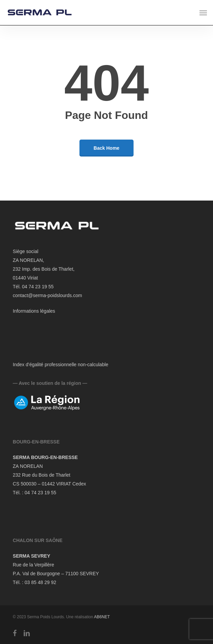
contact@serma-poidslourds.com (48, 295)
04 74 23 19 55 (40, 493)
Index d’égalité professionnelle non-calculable (61, 365)
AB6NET (102, 617)
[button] (203, 13)
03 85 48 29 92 (40, 582)
